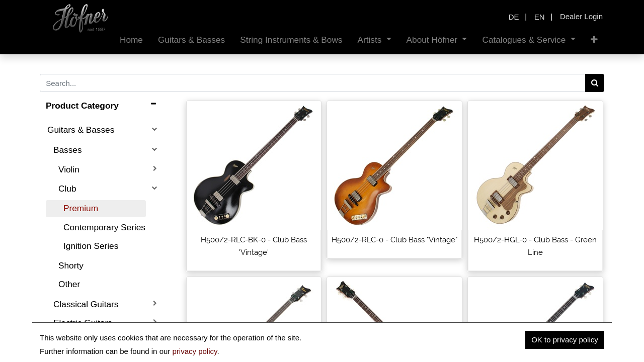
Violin (69, 169)
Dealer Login (581, 16)
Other (69, 284)
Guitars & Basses (81, 130)
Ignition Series (91, 246)
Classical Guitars (86, 304)
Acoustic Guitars (85, 341)
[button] (594, 40)
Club (67, 189)
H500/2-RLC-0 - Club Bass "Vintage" (394, 240)
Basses (68, 150)
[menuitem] (131, 40)
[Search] (595, 83)
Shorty (71, 265)
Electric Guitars (83, 323)
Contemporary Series (104, 227)
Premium (81, 208)
